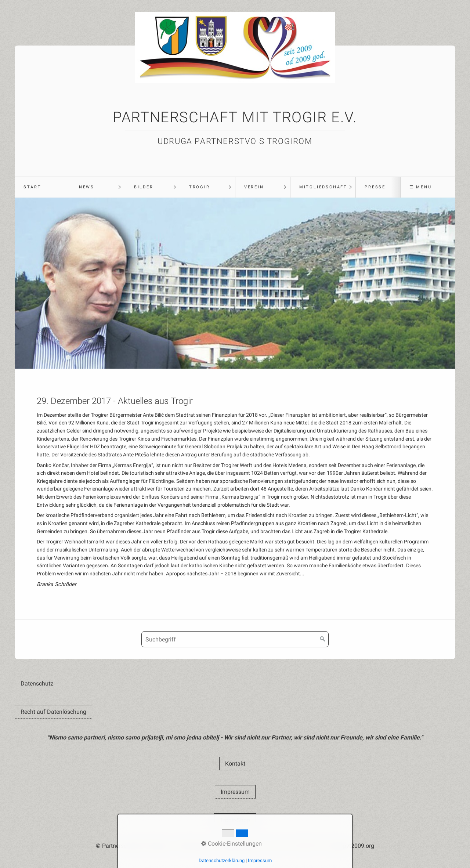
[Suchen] (323, 639)
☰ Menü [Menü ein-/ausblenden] (421, 187)
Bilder (144, 187)
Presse (375, 187)
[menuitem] (42, 187)
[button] (37, 683)
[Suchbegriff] (235, 639)
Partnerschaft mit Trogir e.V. (235, 117)
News (87, 187)
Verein (254, 187)
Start (32, 187)
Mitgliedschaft (323, 187)
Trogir (200, 187)
